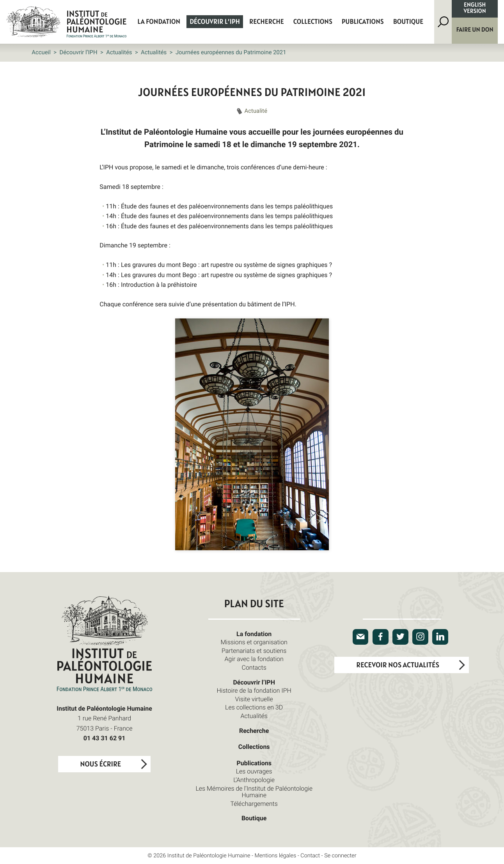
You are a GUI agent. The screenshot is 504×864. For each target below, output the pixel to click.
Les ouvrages (254, 771)
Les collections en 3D (254, 707)
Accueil (41, 52)
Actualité (256, 111)
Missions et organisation (254, 642)
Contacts (254, 667)
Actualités (119, 52)
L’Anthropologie (254, 780)
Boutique (408, 22)
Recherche (267, 22)
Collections (313, 22)
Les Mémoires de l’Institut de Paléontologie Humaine (254, 792)
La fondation (159, 22)
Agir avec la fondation (254, 659)
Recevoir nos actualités (398, 665)
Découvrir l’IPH (215, 22)
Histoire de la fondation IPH (254, 690)
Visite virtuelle (254, 699)
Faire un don (475, 30)
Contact (310, 856)
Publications (363, 22)
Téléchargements (254, 804)
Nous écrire (100, 764)
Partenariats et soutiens (254, 651)
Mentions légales (276, 856)
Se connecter (340, 856)
